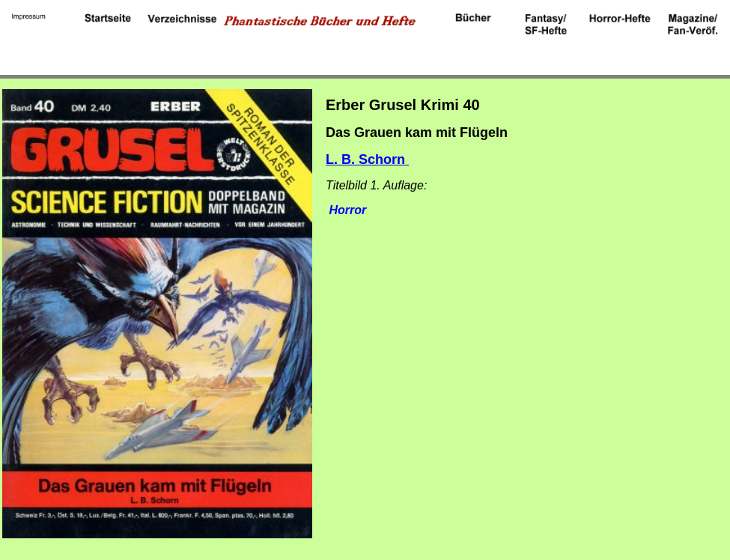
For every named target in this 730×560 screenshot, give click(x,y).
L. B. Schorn (367, 159)
